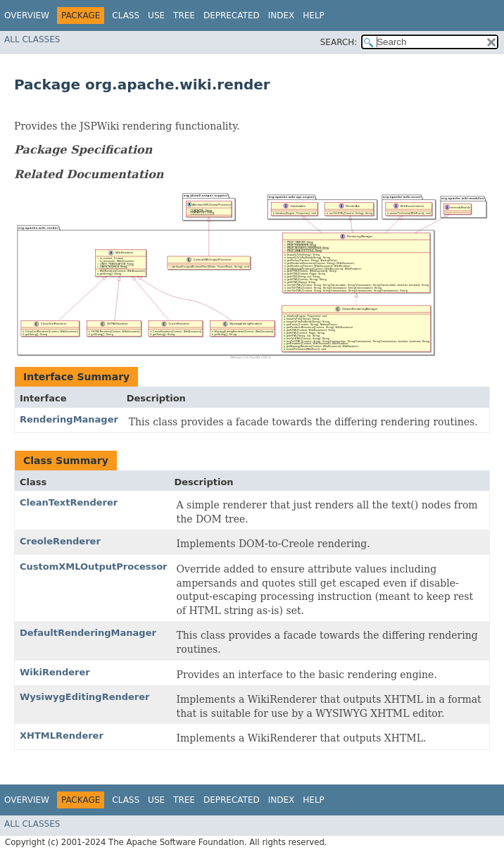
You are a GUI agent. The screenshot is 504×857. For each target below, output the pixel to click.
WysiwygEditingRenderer (85, 697)
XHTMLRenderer (62, 736)
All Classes (32, 39)
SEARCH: (339, 42)
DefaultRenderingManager (88, 633)
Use (156, 15)
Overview (27, 15)
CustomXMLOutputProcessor (94, 567)
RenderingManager (69, 419)
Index (282, 15)
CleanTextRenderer (69, 502)
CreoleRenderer (60, 541)
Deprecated (232, 15)
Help (314, 15)
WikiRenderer (55, 672)
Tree (184, 15)
